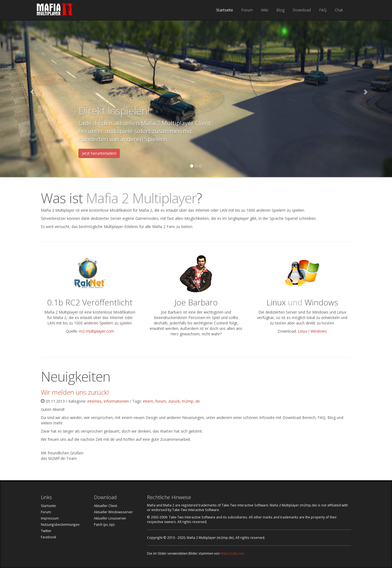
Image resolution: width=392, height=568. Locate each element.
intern (148, 401)
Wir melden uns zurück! (75, 392)
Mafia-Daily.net (232, 553)
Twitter (46, 531)
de (198, 401)
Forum (247, 10)
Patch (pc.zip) (104, 524)
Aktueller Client (105, 506)
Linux (302, 331)
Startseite (225, 10)
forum (161, 401)
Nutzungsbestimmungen (60, 524)
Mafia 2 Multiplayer (55, 10)
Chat (339, 10)
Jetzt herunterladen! (99, 153)
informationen (116, 401)
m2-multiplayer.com (97, 331)
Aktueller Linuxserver (110, 518)
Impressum (50, 518)
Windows (319, 331)
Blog (280, 10)
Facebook (48, 537)
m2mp (188, 401)
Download (302, 10)
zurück (174, 401)
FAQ (323, 10)
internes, (96, 401)
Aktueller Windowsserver (113, 512)
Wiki (265, 10)
